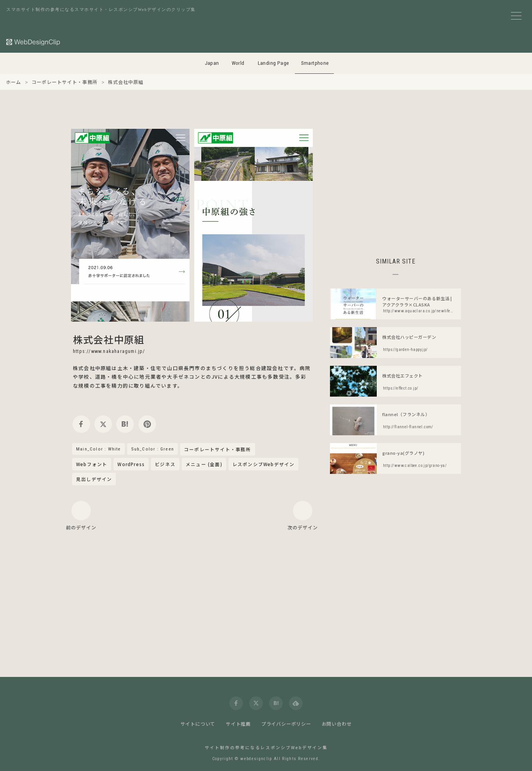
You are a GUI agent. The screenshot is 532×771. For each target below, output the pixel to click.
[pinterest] (147, 424)
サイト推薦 (238, 724)
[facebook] (81, 424)
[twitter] (103, 424)
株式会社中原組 (109, 339)
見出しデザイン (94, 479)
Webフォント (92, 464)
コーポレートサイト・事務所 (218, 450)
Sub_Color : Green (153, 449)
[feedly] (296, 703)
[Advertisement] (395, 183)
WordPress (131, 464)
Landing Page (274, 63)
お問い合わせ (337, 724)
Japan (212, 63)
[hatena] (125, 424)
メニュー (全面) (204, 464)
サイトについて (198, 724)
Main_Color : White (98, 449)
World (238, 63)
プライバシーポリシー (286, 724)
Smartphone (315, 63)
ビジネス (165, 464)
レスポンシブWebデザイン (264, 464)
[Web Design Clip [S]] (34, 42)
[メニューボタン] (516, 16)
